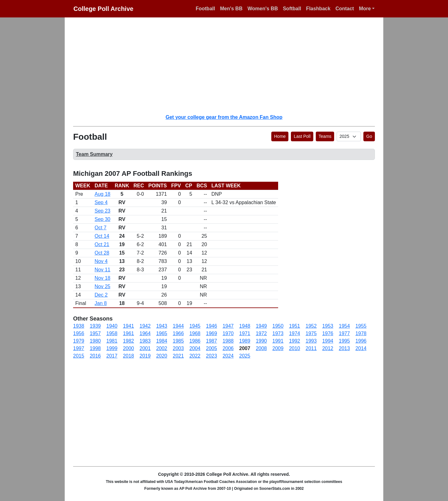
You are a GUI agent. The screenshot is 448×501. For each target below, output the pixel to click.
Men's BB (231, 9)
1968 (195, 333)
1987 (212, 341)
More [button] (365, 9)
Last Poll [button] (302, 136)
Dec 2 (101, 295)
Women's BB (263, 9)
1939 (95, 326)
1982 (128, 341)
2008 (261, 348)
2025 (245, 356)
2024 (228, 356)
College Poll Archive (103, 9)
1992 (295, 341)
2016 (95, 356)
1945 (195, 326)
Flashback (318, 9)
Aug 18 (103, 194)
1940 (112, 326)
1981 (112, 341)
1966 (178, 333)
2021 (178, 356)
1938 (79, 326)
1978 (361, 333)
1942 (145, 326)
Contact (345, 9)
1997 (79, 348)
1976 (328, 333)
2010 (295, 348)
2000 (128, 348)
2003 (178, 348)
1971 (245, 333)
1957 (95, 333)
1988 (228, 341)
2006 (228, 348)
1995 (344, 341)
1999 (112, 348)
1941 (128, 326)
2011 (311, 348)
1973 (278, 333)
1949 (261, 326)
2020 (162, 356)
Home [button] (280, 136)
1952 (311, 326)
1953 (328, 326)
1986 (195, 341)
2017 (112, 356)
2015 (79, 356)
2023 (212, 356)
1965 (162, 333)
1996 (361, 341)
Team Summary (94, 154)
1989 (245, 341)
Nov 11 (103, 270)
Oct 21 (102, 244)
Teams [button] (325, 136)
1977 (344, 333)
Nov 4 (101, 261)
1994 (328, 341)
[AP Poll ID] (349, 136)
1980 (95, 341)
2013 (344, 348)
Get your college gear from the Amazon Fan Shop (224, 117)
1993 (311, 341)
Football (205, 9)
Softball (292, 9)
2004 (195, 348)
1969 (212, 333)
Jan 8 (101, 303)
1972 (261, 333)
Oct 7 (100, 228)
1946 (212, 326)
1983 (145, 341)
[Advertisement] (228, 65)
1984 (162, 341)
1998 (95, 348)
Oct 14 (102, 236)
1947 (228, 326)
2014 (361, 348)
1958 (112, 333)
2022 (195, 356)
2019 (145, 356)
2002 (162, 348)
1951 (295, 326)
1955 (361, 326)
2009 (278, 348)
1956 (79, 333)
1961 (128, 333)
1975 (311, 333)
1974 (295, 333)
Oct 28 (102, 253)
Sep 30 (103, 219)
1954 (344, 326)
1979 (79, 341)
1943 (162, 326)
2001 (145, 348)
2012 (328, 348)
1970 (228, 333)
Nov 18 (103, 278)
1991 (278, 341)
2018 (128, 356)
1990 (261, 341)
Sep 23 (103, 211)
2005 (212, 348)
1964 (145, 333)
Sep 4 (101, 202)
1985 (178, 341)
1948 (245, 326)
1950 (278, 326)
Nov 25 (103, 286)
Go (369, 136)
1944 (178, 326)
